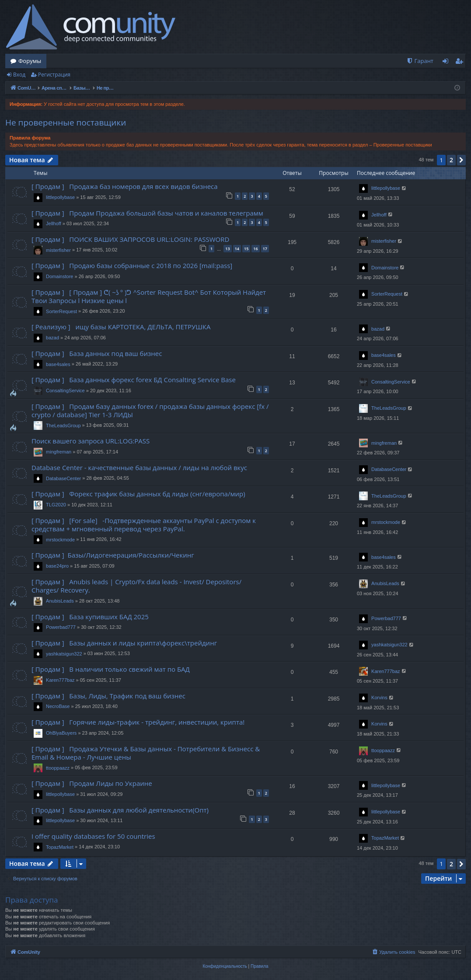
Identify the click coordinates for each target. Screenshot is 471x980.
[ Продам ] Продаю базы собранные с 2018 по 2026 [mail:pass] (132, 265)
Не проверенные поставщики (66, 122)
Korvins (379, 698)
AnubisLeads (60, 601)
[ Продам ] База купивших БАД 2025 (90, 617)
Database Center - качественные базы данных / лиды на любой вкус (139, 467)
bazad (52, 338)
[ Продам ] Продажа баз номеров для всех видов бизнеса (125, 186)
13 (227, 249)
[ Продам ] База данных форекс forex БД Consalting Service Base (134, 380)
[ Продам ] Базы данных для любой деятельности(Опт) (120, 810)
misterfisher (58, 250)
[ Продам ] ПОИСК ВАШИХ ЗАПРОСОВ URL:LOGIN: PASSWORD (130, 239)
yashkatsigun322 (64, 654)
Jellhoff (54, 223)
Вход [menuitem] (447, 63)
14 (237, 249)
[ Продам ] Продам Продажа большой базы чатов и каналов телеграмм (147, 213)
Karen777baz (60, 680)
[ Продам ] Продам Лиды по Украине (92, 783)
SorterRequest (61, 311)
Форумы (30, 61)
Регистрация (54, 75)
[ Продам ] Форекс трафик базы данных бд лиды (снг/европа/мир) (138, 494)
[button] (461, 160)
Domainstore (59, 276)
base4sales (58, 364)
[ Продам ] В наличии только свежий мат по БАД (111, 669)
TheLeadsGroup (63, 425)
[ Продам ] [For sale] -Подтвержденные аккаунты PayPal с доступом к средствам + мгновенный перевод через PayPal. (144, 525)
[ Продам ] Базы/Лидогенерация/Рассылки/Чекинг (113, 555)
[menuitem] (420, 61)
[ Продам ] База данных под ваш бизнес (97, 353)
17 (265, 249)
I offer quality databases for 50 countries (93, 836)
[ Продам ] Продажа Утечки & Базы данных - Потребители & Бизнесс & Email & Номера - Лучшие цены (146, 753)
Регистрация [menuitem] (461, 63)
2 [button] (451, 160)
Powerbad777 (61, 627)
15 (246, 249)
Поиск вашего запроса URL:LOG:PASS (91, 441)
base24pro (57, 566)
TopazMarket (60, 847)
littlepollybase (60, 197)
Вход (19, 75)
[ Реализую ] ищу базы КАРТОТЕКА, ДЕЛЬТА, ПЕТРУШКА (121, 327)
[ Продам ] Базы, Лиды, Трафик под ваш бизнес (108, 696)
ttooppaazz (58, 768)
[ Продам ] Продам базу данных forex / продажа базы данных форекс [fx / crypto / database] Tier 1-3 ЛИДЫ (150, 410)
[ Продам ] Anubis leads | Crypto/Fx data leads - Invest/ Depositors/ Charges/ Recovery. (136, 586)
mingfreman (59, 452)
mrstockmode (60, 540)
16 (255, 249)
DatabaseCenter (63, 478)
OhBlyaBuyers (61, 733)
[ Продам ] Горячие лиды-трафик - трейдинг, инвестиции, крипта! (138, 722)
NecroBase (58, 706)
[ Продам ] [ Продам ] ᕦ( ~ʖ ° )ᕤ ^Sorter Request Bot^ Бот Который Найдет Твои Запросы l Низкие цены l (149, 296)
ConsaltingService (65, 391)
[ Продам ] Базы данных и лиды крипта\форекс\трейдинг (124, 643)
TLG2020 (56, 505)
